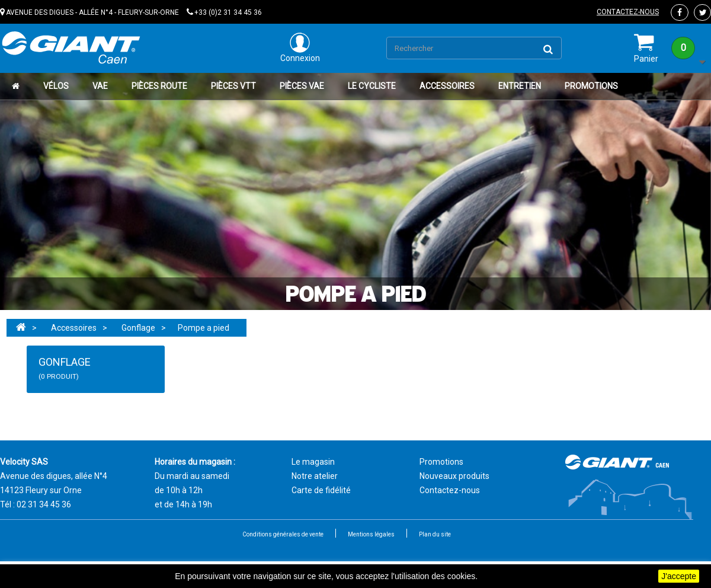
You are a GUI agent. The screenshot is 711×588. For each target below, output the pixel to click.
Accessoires (447, 86)
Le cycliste (372, 86)
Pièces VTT (233, 86)
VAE (100, 86)
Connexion (300, 48)
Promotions (591, 86)
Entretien (520, 86)
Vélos (56, 86)
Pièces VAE (302, 86)
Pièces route (159, 86)
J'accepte (679, 576)
